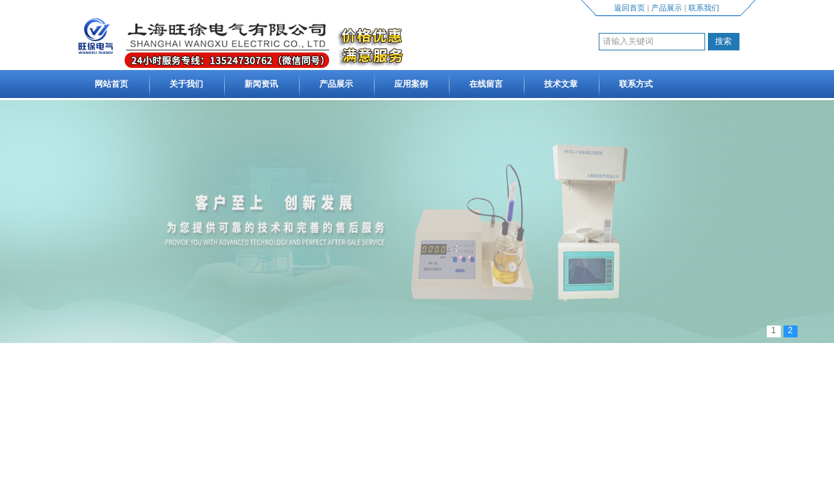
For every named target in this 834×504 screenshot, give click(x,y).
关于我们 (186, 84)
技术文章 (561, 84)
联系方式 (636, 84)
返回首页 (630, 8)
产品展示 (667, 8)
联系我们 (704, 8)
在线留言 (486, 84)
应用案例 (411, 84)
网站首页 (111, 84)
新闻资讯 (261, 84)
